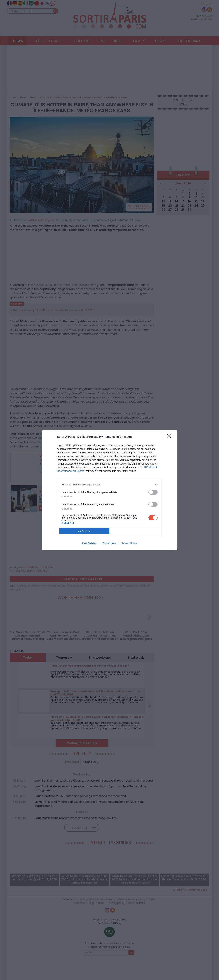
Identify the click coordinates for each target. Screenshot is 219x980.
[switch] (153, 492)
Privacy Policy (129, 543)
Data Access (109, 543)
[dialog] (109, 490)
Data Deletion (90, 543)
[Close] (170, 437)
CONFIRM (84, 531)
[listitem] (109, 485)
